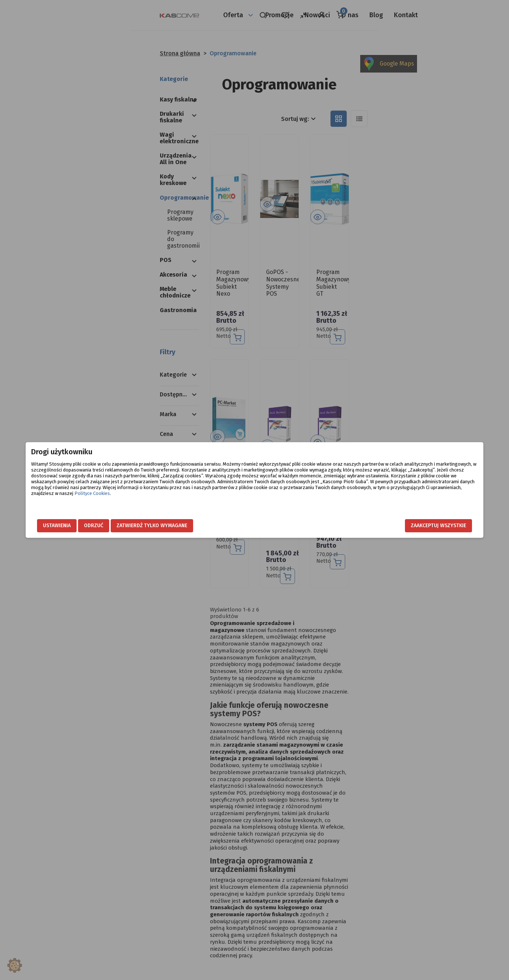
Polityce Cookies (322, 499)
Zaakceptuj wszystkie (389, 526)
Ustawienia (107, 526)
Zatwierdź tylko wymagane (202, 526)
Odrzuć (144, 526)
